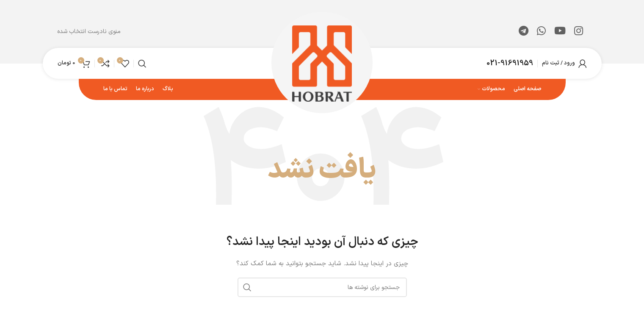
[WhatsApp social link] (541, 32)
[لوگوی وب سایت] (322, 63)
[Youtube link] (560, 32)
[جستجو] (142, 64)
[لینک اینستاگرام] (579, 32)
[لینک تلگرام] (524, 32)
